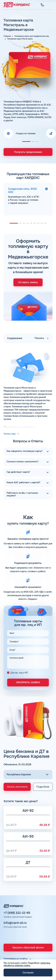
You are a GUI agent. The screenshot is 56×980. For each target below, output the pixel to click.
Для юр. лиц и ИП (19, 673)
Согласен (28, 973)
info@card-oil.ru (15, 923)
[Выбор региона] (28, 775)
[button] (26, 141)
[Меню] (51, 5)
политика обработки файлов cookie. (27, 964)
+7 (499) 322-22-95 (17, 913)
